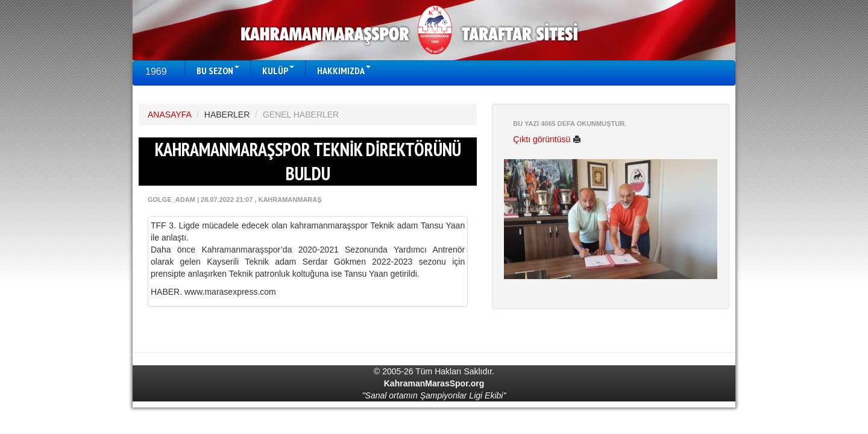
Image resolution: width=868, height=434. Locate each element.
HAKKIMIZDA (344, 71)
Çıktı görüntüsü (547, 139)
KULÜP (278, 71)
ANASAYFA (169, 115)
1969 (156, 71)
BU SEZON (218, 71)
